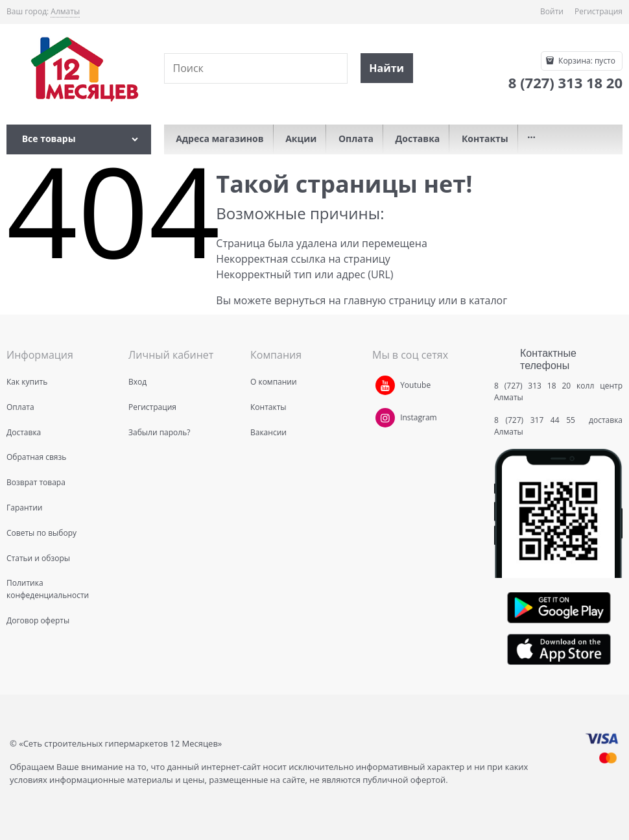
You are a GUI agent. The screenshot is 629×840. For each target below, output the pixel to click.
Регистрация (599, 11)
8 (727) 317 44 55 (538, 420)
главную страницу (390, 300)
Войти (552, 11)
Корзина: (586, 61)
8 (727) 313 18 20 (532, 386)
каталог (488, 300)
